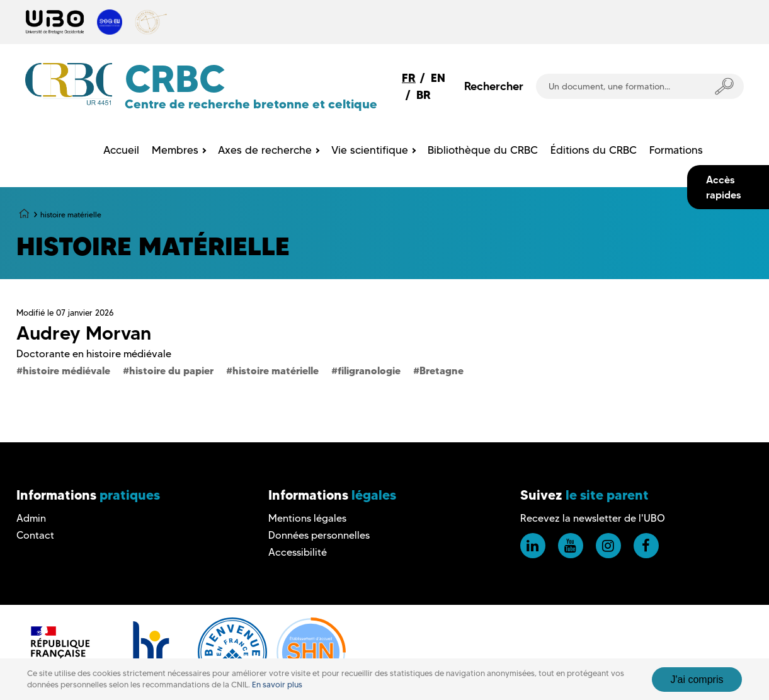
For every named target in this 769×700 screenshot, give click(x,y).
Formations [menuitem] (676, 150)
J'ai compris (697, 680)
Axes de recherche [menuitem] (265, 150)
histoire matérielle (276, 370)
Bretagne (441, 370)
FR (409, 78)
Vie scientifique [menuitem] (370, 150)
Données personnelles (319, 535)
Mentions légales (307, 518)
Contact (35, 535)
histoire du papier (171, 370)
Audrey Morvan (84, 333)
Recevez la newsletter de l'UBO (593, 518)
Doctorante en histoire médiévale (94, 354)
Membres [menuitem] (175, 150)
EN (438, 78)
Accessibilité (298, 552)
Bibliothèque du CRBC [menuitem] (483, 150)
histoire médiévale (66, 370)
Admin (31, 518)
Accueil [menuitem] (121, 150)
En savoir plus (277, 685)
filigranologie (369, 370)
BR (424, 95)
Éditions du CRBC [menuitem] (594, 150)
